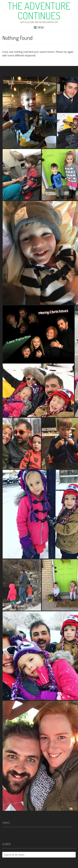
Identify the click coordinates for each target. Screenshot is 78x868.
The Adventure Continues (39, 11)
